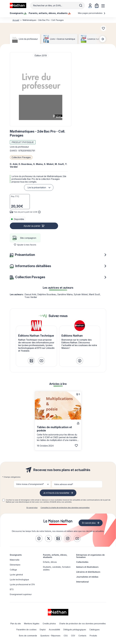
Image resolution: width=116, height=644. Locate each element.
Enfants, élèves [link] (50, 562)
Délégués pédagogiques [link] (75, 630)
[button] (41, 89)
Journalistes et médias (87, 577)
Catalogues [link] (94, 630)
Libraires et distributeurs (88, 572)
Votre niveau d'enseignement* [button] (30, 484)
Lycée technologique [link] (19, 580)
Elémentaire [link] (15, 565)
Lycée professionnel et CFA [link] (22, 584)
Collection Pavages (21, 157)
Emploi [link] (43, 630)
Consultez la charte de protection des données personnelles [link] (65, 508)
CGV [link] (73, 636)
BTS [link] (12, 589)
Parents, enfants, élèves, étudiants (55, 556)
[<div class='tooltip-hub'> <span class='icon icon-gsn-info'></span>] (39, 212)
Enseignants (16, 555)
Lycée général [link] (16, 575)
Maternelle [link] (15, 560)
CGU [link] (66, 636)
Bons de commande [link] (28, 636)
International (82, 582)
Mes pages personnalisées (92, 13)
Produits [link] (93, 636)
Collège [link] (13, 570)
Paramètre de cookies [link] (26, 630)
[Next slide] (103, 39)
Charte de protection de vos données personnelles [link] (82, 624)
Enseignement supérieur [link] (21, 594)
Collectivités (82, 562)
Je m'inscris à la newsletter (56, 493)
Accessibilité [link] (55, 630)
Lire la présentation (37, 187)
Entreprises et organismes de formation (90, 556)
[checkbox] (4, 500)
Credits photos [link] (49, 624)
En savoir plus (32, 508)
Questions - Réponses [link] (50, 636)
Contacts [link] (82, 636)
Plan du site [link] (16, 624)
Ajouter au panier (32, 226)
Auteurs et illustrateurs (87, 567)
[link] (31, 361)
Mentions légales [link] (32, 624)
